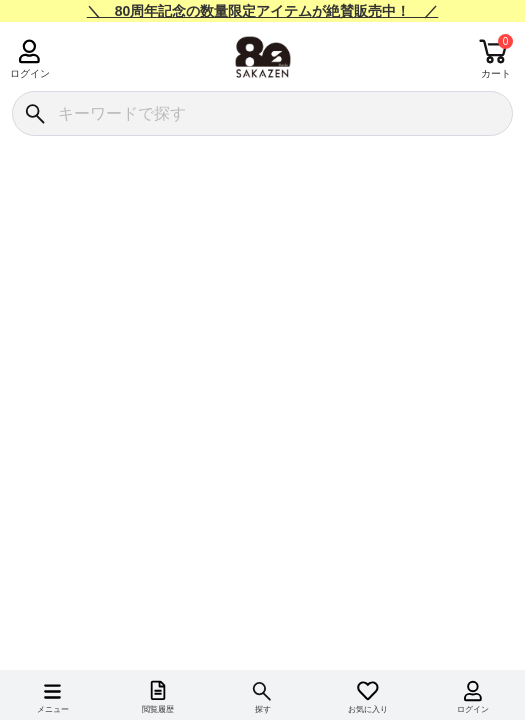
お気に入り (368, 709)
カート (496, 73)
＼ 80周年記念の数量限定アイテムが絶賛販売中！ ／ (263, 11)
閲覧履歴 (158, 709)
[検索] (34, 113)
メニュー (53, 709)
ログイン (29, 73)
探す (263, 709)
